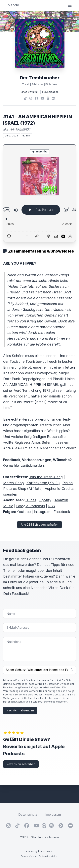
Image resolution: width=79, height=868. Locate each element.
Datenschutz (28, 814)
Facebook (62, 512)
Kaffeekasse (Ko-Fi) (43, 483)
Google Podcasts (31, 506)
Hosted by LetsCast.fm (39, 851)
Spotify (45, 500)
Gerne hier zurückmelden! (24, 465)
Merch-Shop (13, 483)
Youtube (24, 512)
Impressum (53, 814)
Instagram (42, 512)
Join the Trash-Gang (46, 477)
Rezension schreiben (21, 764)
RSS (52, 506)
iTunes (31, 500)
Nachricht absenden (20, 710)
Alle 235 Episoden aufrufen (39, 525)
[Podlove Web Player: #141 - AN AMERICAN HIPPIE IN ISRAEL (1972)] (39, 193)
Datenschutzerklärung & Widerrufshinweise (29, 702)
